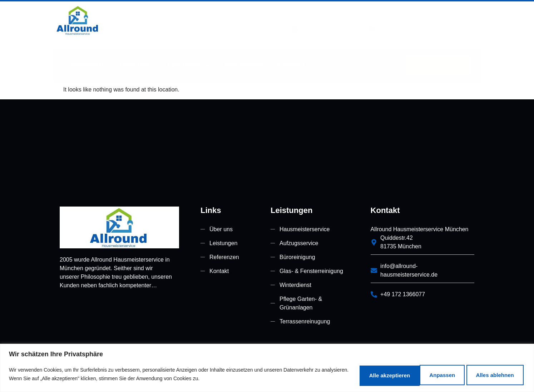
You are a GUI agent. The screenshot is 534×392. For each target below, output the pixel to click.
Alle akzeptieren (488, 374)
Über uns (135, 56)
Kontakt (291, 56)
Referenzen (244, 56)
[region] (267, 367)
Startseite (88, 56)
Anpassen (347, 374)
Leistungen (187, 56)
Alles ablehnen (413, 374)
